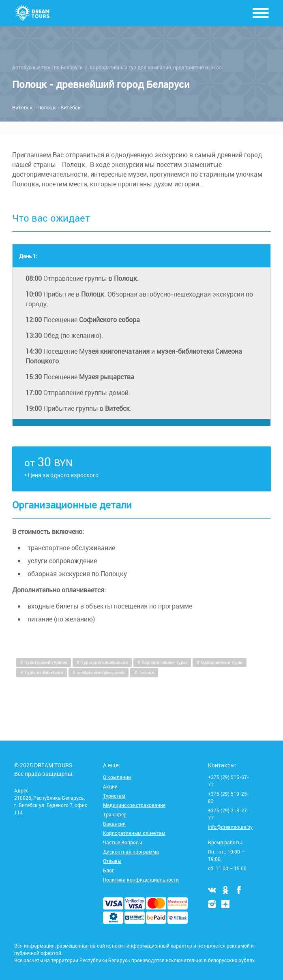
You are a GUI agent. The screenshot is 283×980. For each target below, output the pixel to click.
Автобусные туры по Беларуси (47, 67)
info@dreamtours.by (230, 827)
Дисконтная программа (131, 852)
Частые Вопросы (122, 842)
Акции (110, 786)
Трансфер (115, 814)
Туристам (114, 796)
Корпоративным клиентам (134, 833)
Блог (108, 870)
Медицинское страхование (134, 805)
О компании (117, 777)
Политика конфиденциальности (141, 880)
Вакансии (114, 824)
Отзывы (112, 861)
